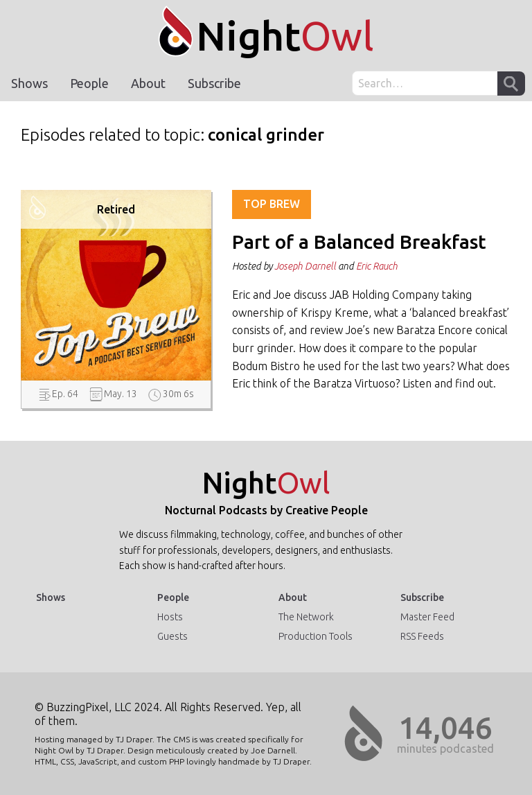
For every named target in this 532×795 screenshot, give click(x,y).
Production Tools (316, 636)
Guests (172, 636)
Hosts (170, 617)
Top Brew (272, 204)
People (89, 83)
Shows (29, 83)
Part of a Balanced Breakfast (359, 242)
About (148, 83)
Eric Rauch (377, 266)
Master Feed (427, 617)
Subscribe (214, 83)
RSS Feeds (422, 636)
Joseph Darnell (305, 266)
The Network (306, 617)
